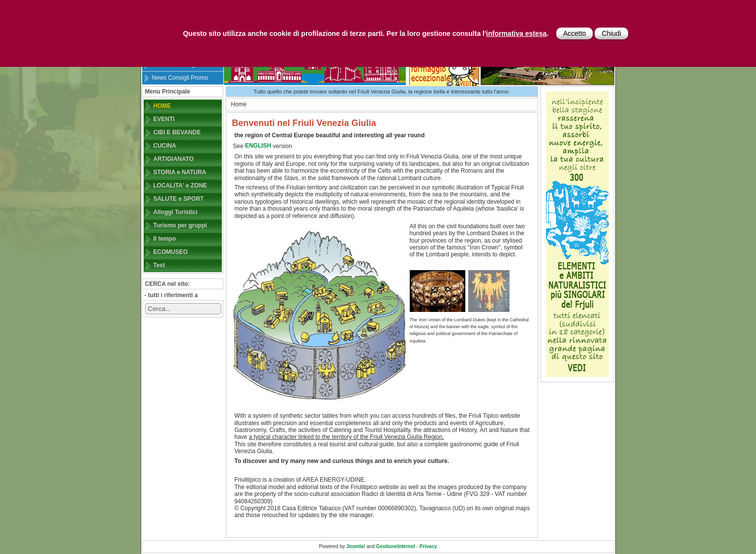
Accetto (575, 33)
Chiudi (611, 33)
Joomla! (356, 546)
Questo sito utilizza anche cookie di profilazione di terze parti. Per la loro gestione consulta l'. (366, 33)
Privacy (428, 546)
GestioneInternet (396, 546)
